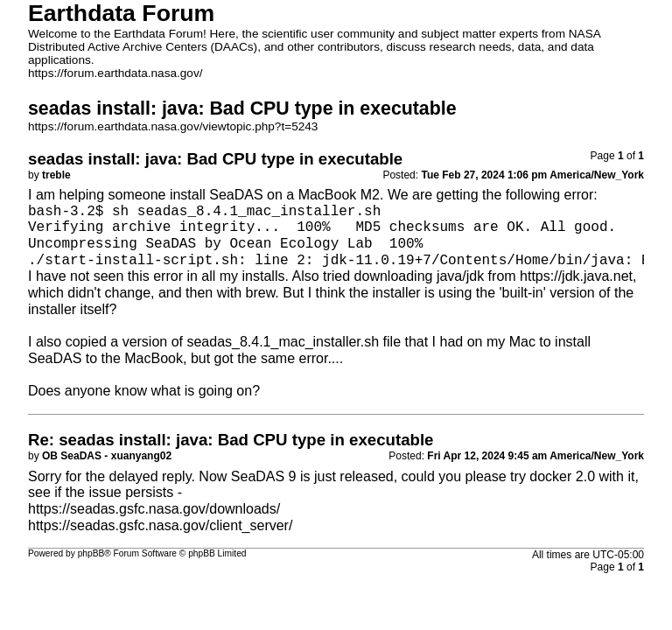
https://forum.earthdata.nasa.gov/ (115, 73)
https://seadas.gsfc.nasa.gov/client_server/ (160, 525)
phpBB (91, 553)
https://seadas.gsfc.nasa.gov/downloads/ (154, 509)
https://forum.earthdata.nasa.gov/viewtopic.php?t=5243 (173, 126)
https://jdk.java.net (576, 276)
